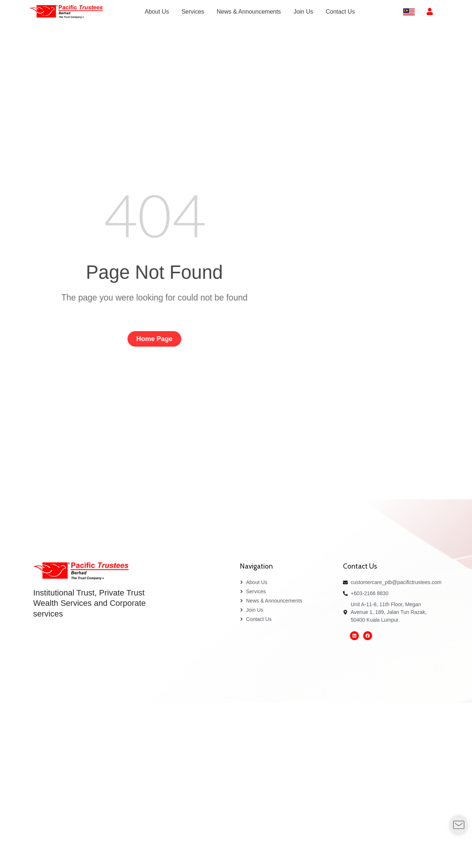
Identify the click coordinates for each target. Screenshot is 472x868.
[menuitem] (157, 12)
